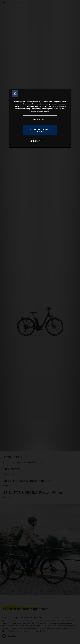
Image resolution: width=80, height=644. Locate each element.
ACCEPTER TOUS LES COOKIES (40, 130)
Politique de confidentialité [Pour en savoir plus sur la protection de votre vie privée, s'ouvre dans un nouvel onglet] (37, 111)
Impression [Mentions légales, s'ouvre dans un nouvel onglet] (47, 111)
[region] (40, 118)
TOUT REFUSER (40, 120)
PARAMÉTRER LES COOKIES (38, 141)
